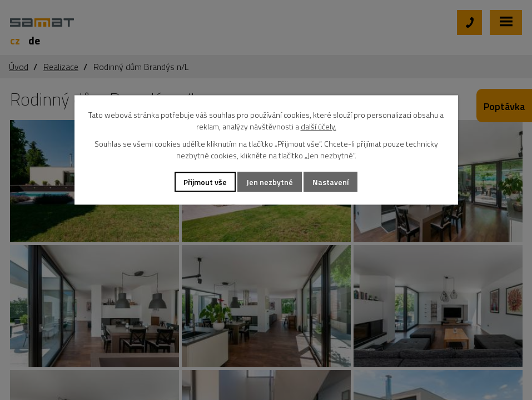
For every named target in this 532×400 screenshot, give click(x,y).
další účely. (319, 126)
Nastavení (330, 182)
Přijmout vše (205, 182)
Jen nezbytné (270, 182)
